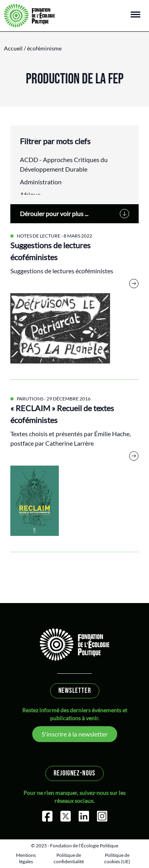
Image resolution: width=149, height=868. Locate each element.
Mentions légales (26, 858)
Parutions (30, 399)
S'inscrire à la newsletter (75, 734)
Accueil (13, 48)
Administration (41, 182)
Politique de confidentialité (69, 858)
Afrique (30, 194)
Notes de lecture (39, 236)
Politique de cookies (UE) (117, 858)
